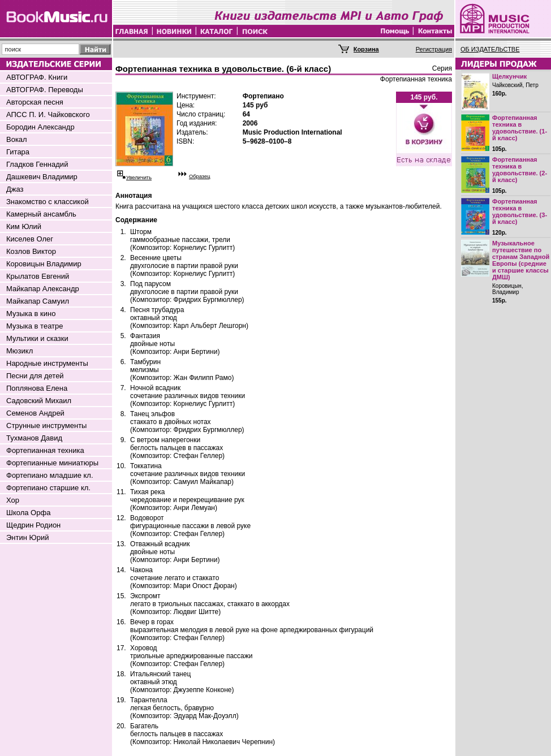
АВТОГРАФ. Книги (37, 77)
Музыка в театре (35, 326)
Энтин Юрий (27, 537)
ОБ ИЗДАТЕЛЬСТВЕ (490, 49)
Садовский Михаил (39, 401)
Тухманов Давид (34, 438)
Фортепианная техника (45, 450)
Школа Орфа (28, 513)
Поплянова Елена (37, 388)
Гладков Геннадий (37, 164)
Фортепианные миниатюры (52, 463)
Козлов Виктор (31, 251)
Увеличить (139, 178)
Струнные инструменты (46, 425)
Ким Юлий (24, 226)
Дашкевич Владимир (42, 177)
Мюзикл (20, 351)
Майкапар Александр (43, 289)
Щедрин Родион (33, 525)
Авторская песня (35, 102)
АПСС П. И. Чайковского (48, 115)
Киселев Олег (30, 239)
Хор (13, 500)
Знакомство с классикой (48, 202)
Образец (200, 176)
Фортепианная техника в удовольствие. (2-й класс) (520, 170)
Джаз (15, 189)
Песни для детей (35, 376)
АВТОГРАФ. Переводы (45, 90)
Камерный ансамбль (41, 214)
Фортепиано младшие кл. (50, 475)
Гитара (18, 152)
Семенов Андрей (35, 413)
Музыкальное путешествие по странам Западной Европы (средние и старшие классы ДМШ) (521, 260)
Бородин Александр (40, 127)
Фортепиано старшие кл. (48, 488)
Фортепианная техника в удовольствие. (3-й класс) (520, 211)
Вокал (17, 139)
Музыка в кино (31, 314)
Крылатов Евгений (38, 276)
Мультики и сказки (37, 338)
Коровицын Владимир (44, 264)
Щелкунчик (509, 76)
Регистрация (434, 49)
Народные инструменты (47, 363)
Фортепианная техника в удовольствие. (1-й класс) (520, 128)
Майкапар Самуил (38, 301)
